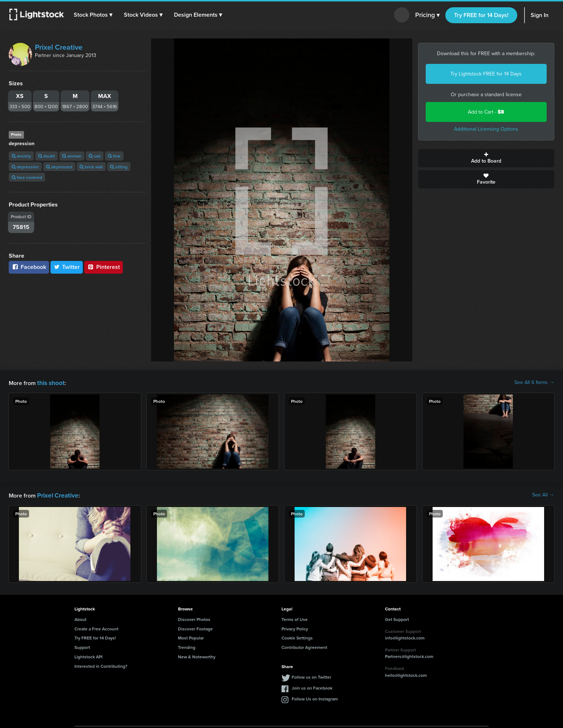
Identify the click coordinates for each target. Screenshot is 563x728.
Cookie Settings (297, 636)
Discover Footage (195, 627)
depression (25, 167)
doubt (46, 156)
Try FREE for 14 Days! (481, 15)
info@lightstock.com (405, 636)
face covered (27, 177)
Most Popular (191, 636)
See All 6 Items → (534, 383)
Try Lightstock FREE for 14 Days (486, 74)
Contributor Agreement (304, 646)
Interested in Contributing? (101, 665)
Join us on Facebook (312, 686)
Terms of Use (295, 618)
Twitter (67, 267)
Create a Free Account (96, 627)
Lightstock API (88, 655)
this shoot (50, 382)
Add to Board (486, 158)
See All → (543, 494)
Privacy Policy (295, 627)
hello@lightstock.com (406, 674)
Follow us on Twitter (311, 676)
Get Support (397, 618)
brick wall (91, 167)
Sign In (540, 15)
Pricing (427, 15)
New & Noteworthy (197, 655)
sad (95, 156)
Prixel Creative (59, 47)
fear (114, 156)
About (80, 618)
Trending (187, 646)
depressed (59, 167)
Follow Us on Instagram (315, 697)
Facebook (29, 267)
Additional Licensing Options (486, 129)
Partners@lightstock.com (409, 655)
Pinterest (104, 267)
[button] (94, 15)
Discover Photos (194, 618)
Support (82, 646)
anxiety (21, 156)
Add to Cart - (486, 112)
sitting (119, 167)
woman (72, 156)
